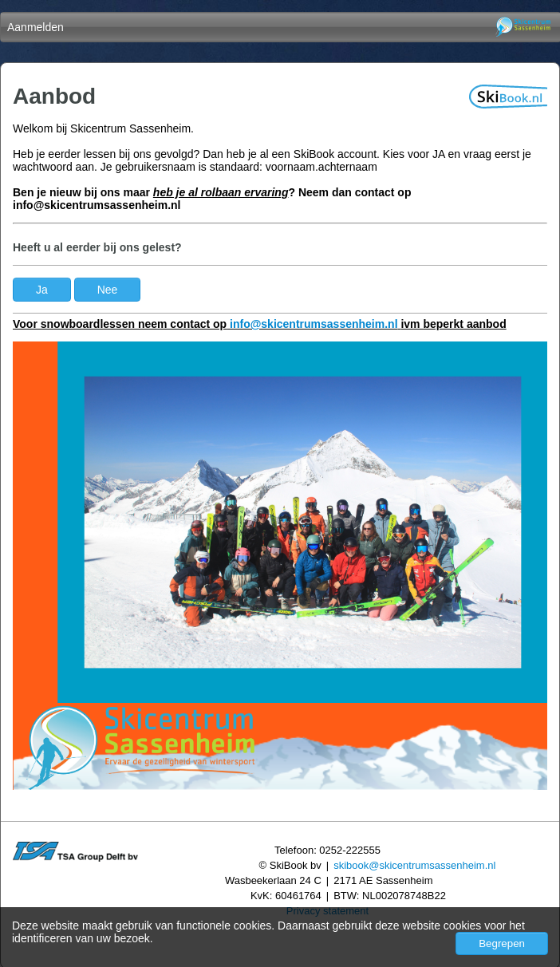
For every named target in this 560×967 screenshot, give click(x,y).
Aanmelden (35, 27)
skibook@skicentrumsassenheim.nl (414, 865)
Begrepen (502, 943)
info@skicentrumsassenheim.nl (314, 324)
